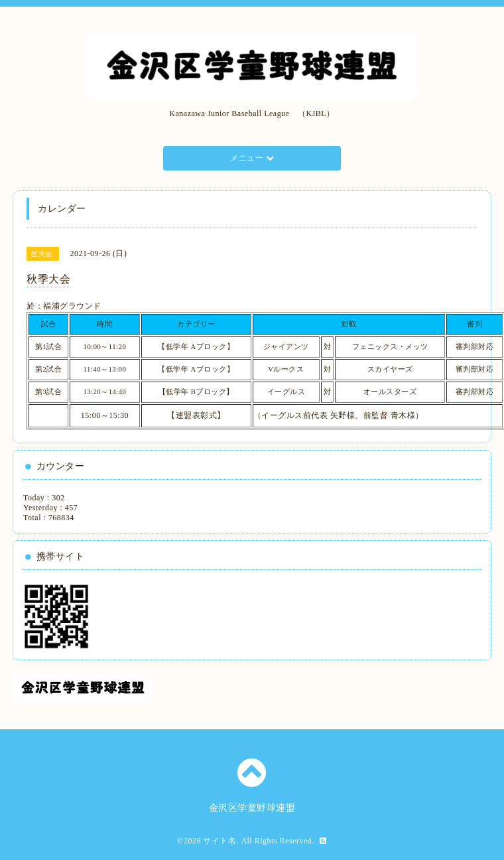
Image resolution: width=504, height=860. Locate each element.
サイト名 (220, 841)
